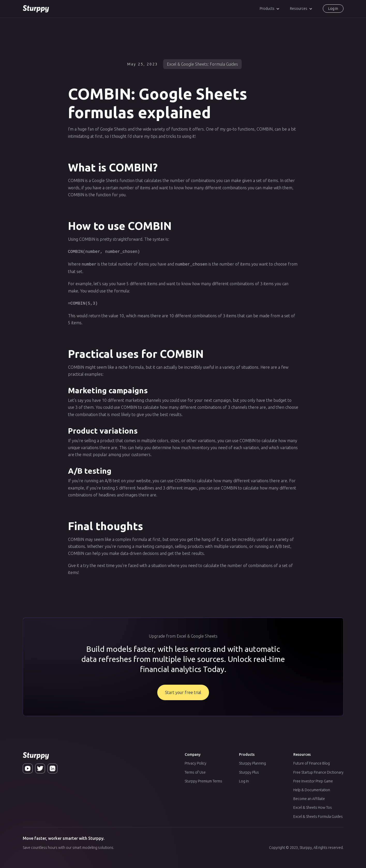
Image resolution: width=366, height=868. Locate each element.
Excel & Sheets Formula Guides (318, 815)
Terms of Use (195, 771)
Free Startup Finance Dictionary (318, 771)
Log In (244, 780)
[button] (270, 9)
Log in (333, 9)
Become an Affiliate (309, 797)
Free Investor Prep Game (313, 780)
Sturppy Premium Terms (203, 780)
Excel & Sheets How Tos (313, 806)
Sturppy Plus (249, 771)
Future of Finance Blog (312, 762)
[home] (36, 9)
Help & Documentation (312, 788)
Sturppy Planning (252, 762)
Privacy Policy (196, 762)
